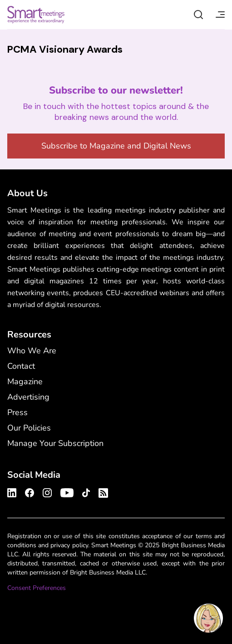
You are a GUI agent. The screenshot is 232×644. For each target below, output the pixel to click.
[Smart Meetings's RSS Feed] (102, 492)
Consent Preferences (37, 588)
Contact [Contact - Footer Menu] (21, 366)
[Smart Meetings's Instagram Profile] (47, 491)
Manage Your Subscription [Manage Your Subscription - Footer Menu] (55, 443)
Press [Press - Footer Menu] (17, 412)
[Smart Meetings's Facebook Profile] (30, 491)
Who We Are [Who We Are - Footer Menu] (32, 351)
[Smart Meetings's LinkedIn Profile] (13, 491)
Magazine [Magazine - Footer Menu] (25, 381)
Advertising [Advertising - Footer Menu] (28, 397)
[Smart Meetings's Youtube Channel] (67, 491)
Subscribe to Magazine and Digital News (116, 146)
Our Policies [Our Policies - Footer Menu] (29, 428)
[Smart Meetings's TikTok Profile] (86, 491)
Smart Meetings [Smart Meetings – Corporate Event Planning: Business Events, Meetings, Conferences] (36, 15)
